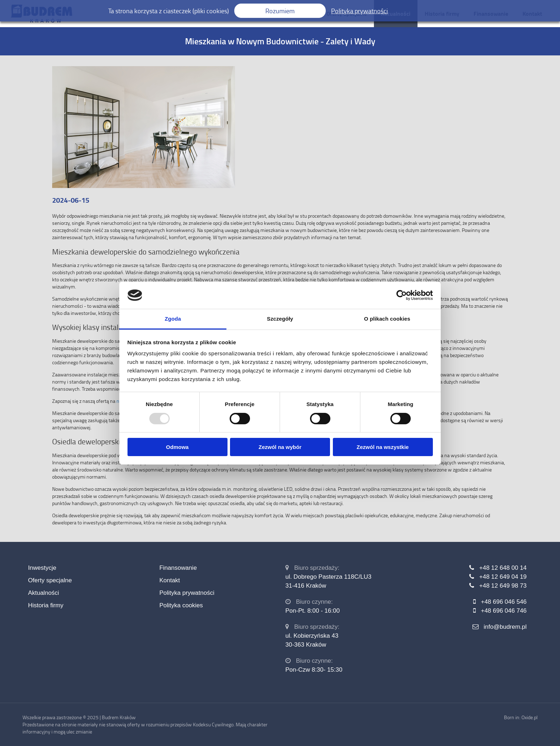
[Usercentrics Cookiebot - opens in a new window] (402, 295)
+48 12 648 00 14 (503, 568)
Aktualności (43, 593)
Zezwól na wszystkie (383, 447)
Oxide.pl (529, 717)
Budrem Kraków (119, 717)
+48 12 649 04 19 (503, 577)
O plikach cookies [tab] (387, 319)
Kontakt (170, 580)
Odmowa (177, 447)
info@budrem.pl (505, 627)
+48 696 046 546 (504, 602)
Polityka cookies (181, 605)
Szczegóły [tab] (280, 319)
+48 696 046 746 (504, 611)
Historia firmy (46, 605)
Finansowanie (178, 568)
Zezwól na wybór (280, 447)
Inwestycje (42, 568)
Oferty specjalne (50, 580)
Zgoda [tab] (173, 319)
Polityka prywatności (187, 593)
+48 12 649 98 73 (503, 586)
